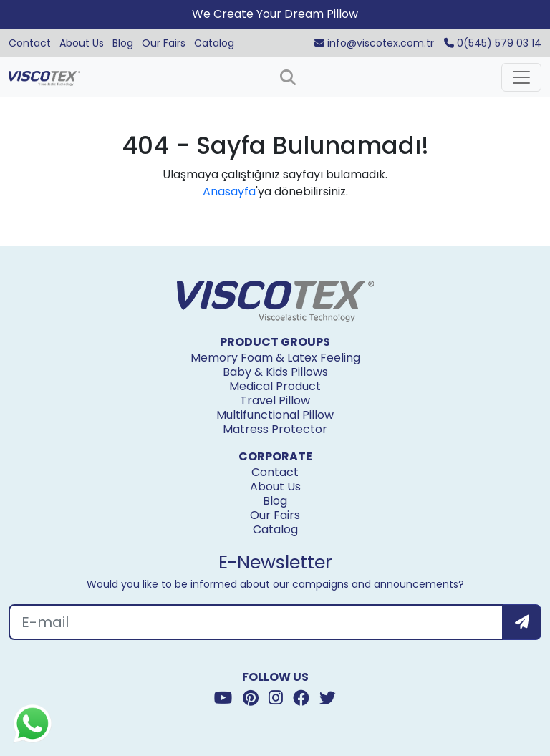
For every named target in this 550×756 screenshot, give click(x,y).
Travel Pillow (275, 401)
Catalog (214, 43)
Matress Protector (275, 429)
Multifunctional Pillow (275, 415)
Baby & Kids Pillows (275, 372)
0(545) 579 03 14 (493, 43)
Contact (30, 43)
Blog (123, 43)
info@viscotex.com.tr (374, 43)
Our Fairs (164, 43)
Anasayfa (229, 192)
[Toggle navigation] (521, 77)
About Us (82, 43)
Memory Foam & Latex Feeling (275, 358)
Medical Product (275, 386)
